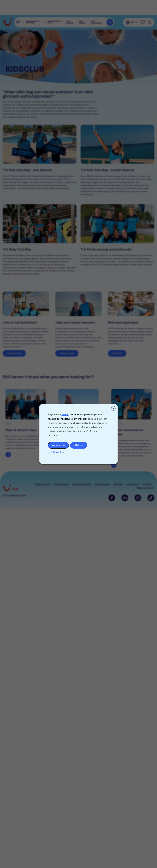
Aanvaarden (58, 445)
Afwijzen (79, 445)
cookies (65, 414)
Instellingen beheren (58, 452)
